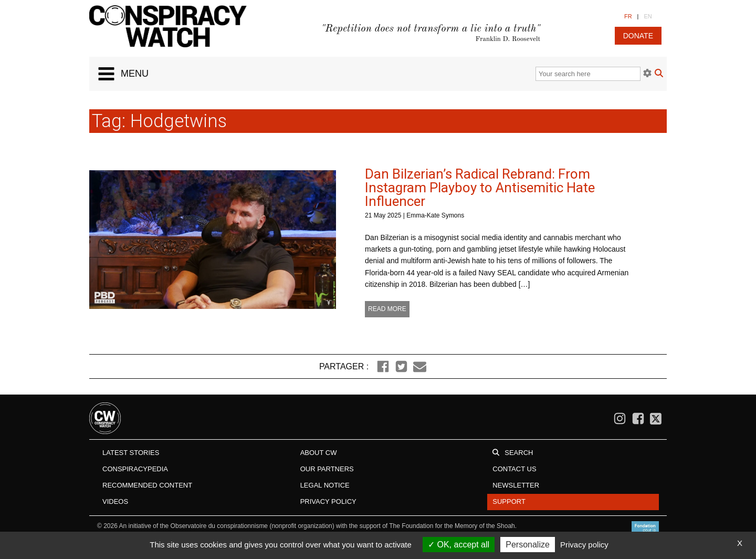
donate (638, 36)
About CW (319, 453)
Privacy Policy (328, 501)
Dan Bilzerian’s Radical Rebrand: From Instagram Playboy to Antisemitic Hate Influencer (480, 188)
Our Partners (327, 469)
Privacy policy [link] (584, 545)
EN (648, 16)
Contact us (514, 469)
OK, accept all (459, 545)
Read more (387, 309)
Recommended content (147, 485)
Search (519, 453)
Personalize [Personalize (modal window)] (528, 545)
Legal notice (325, 485)
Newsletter (516, 485)
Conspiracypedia (135, 469)
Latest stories (131, 453)
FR (628, 16)
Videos (115, 501)
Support (509, 501)
